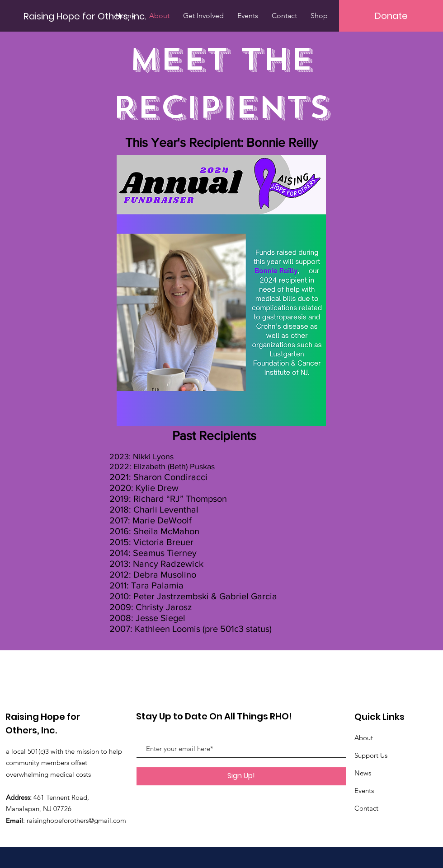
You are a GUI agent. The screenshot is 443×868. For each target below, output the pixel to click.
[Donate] (391, 16)
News (363, 773)
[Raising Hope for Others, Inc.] (86, 16)
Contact (366, 808)
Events (364, 791)
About (364, 738)
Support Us (371, 755)
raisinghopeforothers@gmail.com (76, 820)
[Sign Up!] (241, 776)
